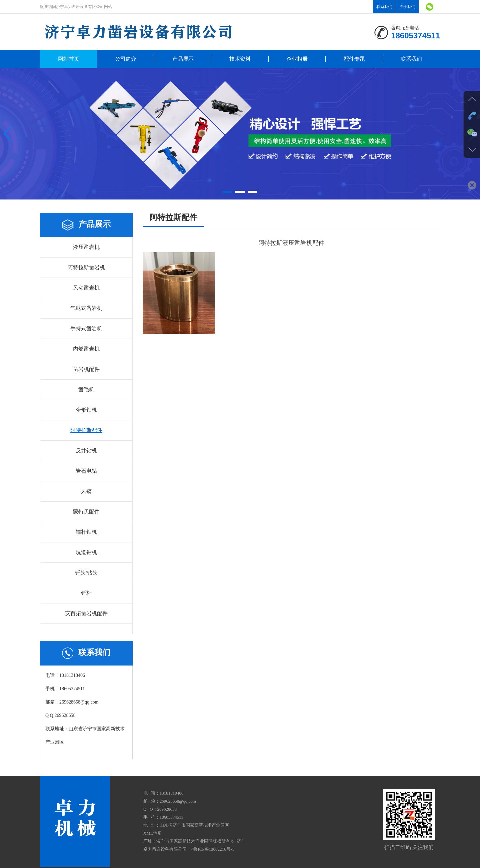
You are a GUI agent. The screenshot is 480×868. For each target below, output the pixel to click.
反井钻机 (86, 451)
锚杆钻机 (86, 532)
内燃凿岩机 (86, 349)
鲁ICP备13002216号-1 (214, 849)
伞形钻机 (86, 410)
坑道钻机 (86, 552)
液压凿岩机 (86, 247)
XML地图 (152, 833)
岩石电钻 (86, 471)
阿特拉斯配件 (86, 430)
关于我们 (407, 7)
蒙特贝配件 (86, 512)
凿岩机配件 (86, 369)
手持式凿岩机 (86, 328)
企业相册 (297, 59)
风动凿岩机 (86, 288)
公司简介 (126, 59)
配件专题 (354, 59)
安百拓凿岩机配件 (86, 613)
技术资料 (240, 59)
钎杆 (86, 593)
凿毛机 (86, 389)
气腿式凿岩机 (86, 308)
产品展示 (183, 59)
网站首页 (69, 59)
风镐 (86, 491)
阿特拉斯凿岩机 (86, 267)
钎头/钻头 (86, 573)
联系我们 (384, 7)
